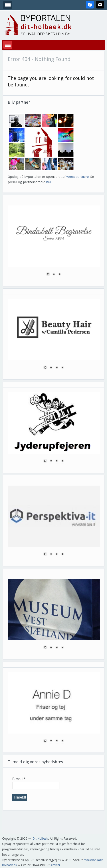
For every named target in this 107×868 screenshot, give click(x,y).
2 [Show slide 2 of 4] (51, 368)
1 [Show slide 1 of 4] (45, 368)
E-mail (19, 779)
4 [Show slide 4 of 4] (63, 368)
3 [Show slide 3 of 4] (57, 368)
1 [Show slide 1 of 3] (48, 275)
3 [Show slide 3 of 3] (60, 275)
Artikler (55, 865)
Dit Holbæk (40, 839)
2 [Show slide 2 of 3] (54, 275)
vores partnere (78, 177)
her (49, 182)
